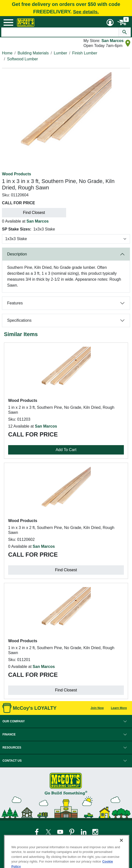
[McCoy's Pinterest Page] (72, 832)
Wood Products (17, 174)
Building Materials (33, 53)
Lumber (60, 53)
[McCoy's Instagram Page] (95, 832)
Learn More (119, 708)
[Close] (121, 848)
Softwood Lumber (22, 59)
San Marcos (113, 41)
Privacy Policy (17, 842)
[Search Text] (60, 32)
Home (7, 53)
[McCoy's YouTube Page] (61, 832)
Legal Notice (39, 842)
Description (17, 254)
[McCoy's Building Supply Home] (26, 23)
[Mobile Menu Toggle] (8, 23)
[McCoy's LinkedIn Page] (84, 832)
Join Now (97, 708)
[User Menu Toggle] (110, 23)
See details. (86, 12)
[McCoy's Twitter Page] (49, 832)
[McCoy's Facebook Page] (37, 832)
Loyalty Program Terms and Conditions (78, 842)
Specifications (19, 320)
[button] (66, 721)
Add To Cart (66, 450)
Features (15, 303)
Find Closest (34, 213)
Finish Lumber (85, 53)
